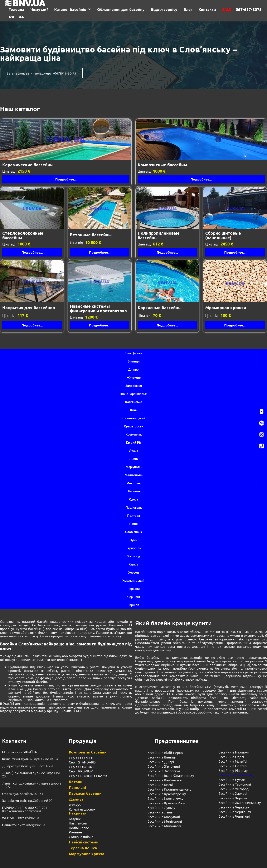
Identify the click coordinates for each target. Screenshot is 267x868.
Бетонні (76, 781)
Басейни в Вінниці (162, 757)
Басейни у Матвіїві (233, 761)
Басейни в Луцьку (161, 807)
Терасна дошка (83, 848)
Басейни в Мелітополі (165, 821)
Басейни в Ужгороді (234, 789)
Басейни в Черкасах (234, 807)
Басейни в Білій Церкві (166, 752)
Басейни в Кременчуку (165, 798)
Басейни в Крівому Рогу (166, 803)
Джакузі (77, 799)
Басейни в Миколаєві (164, 826)
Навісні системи (84, 842)
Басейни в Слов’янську (236, 775)
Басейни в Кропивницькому (169, 789)
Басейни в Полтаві (233, 766)
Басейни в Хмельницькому (240, 802)
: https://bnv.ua (21, 818)
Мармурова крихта (87, 854)
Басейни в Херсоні (233, 798)
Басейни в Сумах (232, 780)
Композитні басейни (88, 752)
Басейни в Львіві (161, 812)
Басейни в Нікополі (234, 752)
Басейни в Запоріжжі (164, 771)
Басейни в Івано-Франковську (171, 775)
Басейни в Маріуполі (164, 817)
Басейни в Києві (160, 785)
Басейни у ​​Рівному (233, 770)
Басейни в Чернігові (234, 816)
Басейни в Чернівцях (235, 812)
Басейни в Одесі (231, 757)
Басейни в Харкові (233, 793)
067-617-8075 (249, 9)
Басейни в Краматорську (167, 794)
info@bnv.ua (36, 825)
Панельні (77, 787)
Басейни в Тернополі (235, 784)
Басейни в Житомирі (164, 766)
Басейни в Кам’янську (165, 780)
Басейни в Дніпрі (161, 762)
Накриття (78, 813)
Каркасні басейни (85, 793)
